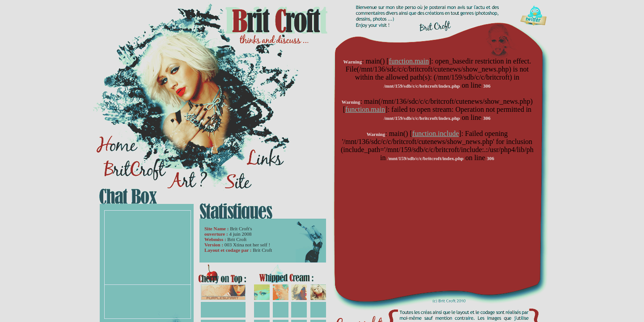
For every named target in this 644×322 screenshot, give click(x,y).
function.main (409, 61)
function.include (436, 133)
